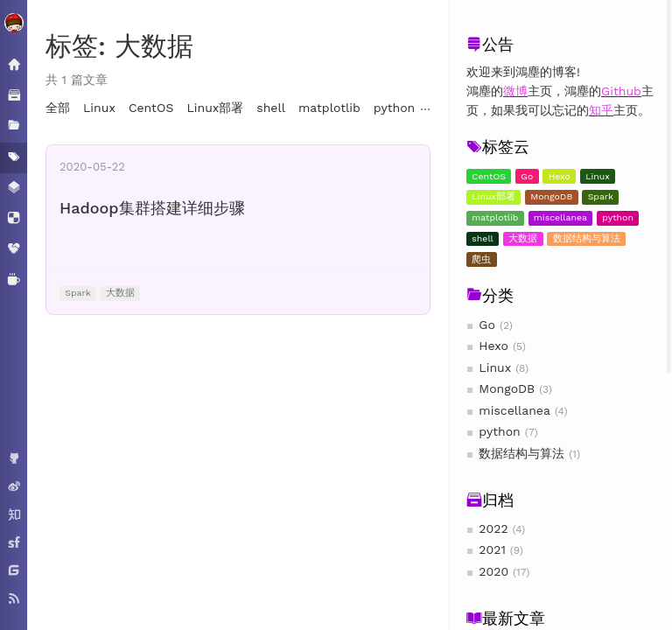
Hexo (560, 176)
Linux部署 (493, 196)
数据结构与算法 (587, 238)
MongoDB (551, 196)
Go (527, 176)
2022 (493, 528)
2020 (493, 571)
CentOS (489, 176)
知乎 (601, 110)
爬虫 (481, 259)
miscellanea (560, 217)
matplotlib (495, 217)
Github (621, 91)
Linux (598, 176)
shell (483, 238)
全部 (58, 108)
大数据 (523, 238)
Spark (601, 196)
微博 (515, 91)
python (618, 217)
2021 (492, 549)
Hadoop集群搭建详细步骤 (152, 208)
